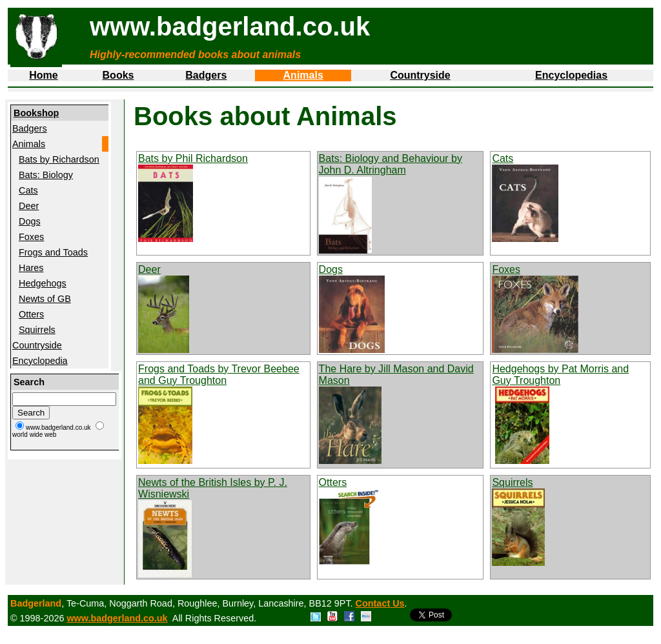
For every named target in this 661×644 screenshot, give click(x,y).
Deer (29, 206)
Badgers (206, 75)
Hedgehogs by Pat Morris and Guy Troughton (560, 375)
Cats (28, 190)
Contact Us (380, 603)
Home (43, 75)
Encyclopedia (40, 361)
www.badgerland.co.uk (117, 618)
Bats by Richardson (59, 159)
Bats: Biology (46, 175)
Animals (303, 75)
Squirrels (37, 330)
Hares (31, 268)
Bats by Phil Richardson (193, 158)
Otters (31, 314)
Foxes (31, 237)
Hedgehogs (43, 283)
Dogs (30, 221)
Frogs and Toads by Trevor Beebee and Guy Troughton (219, 375)
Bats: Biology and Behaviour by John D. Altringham (391, 164)
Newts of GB (45, 299)
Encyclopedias (571, 75)
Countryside (420, 75)
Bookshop (36, 113)
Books (118, 75)
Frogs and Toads (53, 252)
